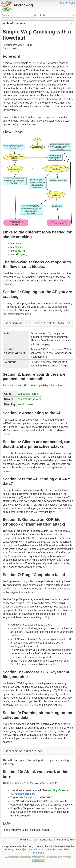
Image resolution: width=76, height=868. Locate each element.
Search (36, 15)
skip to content (68, 3)
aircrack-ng (17, 244)
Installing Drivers (57, 790)
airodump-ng (18, 251)
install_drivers (26, 404)
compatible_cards (28, 394)
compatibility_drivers (29, 399)
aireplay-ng (17, 247)
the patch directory (24, 794)
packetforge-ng (19, 254)
